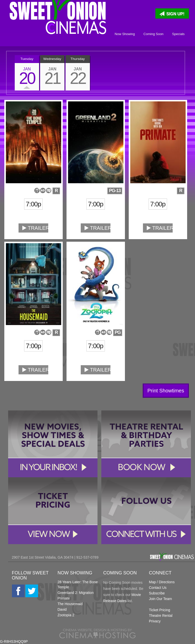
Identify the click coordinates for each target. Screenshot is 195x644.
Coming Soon (153, 34)
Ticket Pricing (160, 610)
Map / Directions (162, 582)
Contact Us (158, 588)
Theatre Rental (161, 616)
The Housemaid (70, 604)
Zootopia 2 (66, 615)
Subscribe (157, 593)
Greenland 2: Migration (76, 593)
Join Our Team (161, 599)
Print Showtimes (166, 391)
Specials (178, 34)
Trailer (35, 228)
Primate (64, 598)
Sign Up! (172, 14)
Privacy (155, 621)
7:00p (34, 204)
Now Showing (125, 34)
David (62, 609)
